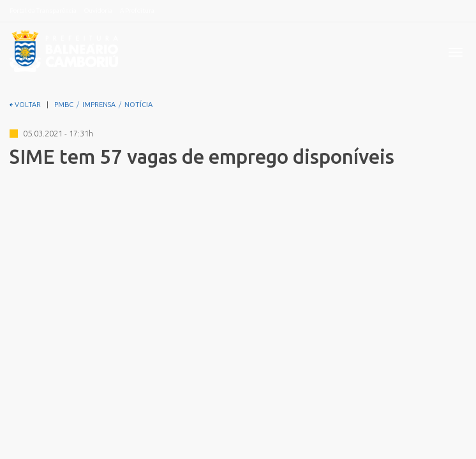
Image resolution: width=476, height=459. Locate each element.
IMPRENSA (99, 105)
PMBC (64, 105)
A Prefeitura (137, 11)
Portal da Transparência (43, 11)
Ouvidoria (98, 11)
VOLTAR (25, 105)
